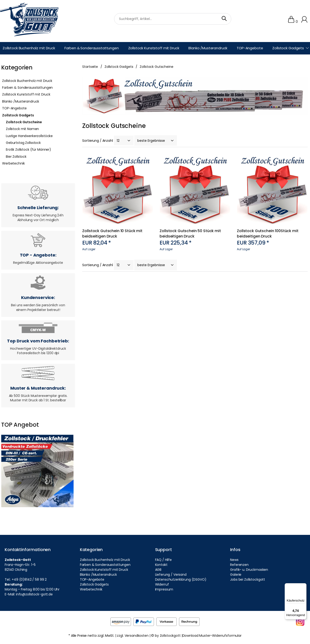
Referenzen (239, 565)
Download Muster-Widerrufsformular (212, 636)
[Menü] (304, 586)
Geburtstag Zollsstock (23, 143)
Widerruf (162, 584)
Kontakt (161, 565)
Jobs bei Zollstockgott (248, 579)
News (234, 560)
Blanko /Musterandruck (21, 101)
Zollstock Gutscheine (24, 122)
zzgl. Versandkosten (133, 636)
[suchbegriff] (173, 19)
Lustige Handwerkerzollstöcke (29, 136)
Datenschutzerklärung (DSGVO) (181, 579)
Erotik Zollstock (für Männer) (28, 149)
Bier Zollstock (16, 157)
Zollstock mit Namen (22, 129)
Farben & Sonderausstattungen (27, 88)
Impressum (164, 589)
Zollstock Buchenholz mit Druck (27, 81)
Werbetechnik (13, 163)
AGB (158, 570)
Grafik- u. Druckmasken (249, 570)
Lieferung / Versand (171, 575)
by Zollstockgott (168, 636)
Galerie (236, 575)
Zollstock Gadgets (18, 115)
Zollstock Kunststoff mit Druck (26, 94)
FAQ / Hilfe (163, 560)
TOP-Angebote (14, 108)
